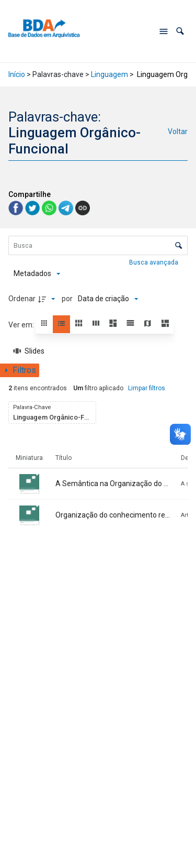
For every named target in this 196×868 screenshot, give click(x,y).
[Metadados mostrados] (37, 273)
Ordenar (22, 299)
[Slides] (29, 351)
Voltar (178, 131)
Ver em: (22, 325)
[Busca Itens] (98, 245)
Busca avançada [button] (154, 262)
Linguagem (109, 74)
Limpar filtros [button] (147, 388)
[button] (180, 31)
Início (17, 74)
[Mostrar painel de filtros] (20, 370)
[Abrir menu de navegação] (164, 31)
